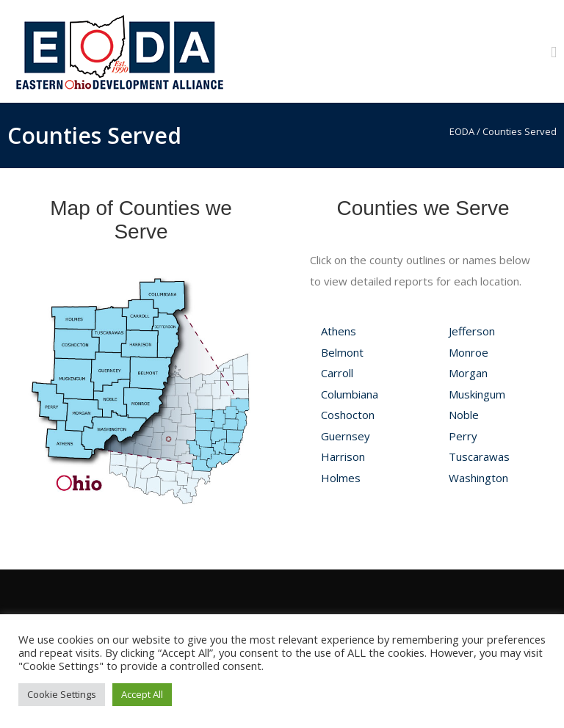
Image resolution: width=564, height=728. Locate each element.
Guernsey (346, 436)
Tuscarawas (479, 456)
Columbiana (350, 394)
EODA (462, 131)
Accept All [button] (142, 694)
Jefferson (472, 331)
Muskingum (477, 394)
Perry (463, 436)
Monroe (469, 352)
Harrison (343, 456)
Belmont (342, 352)
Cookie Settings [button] (62, 694)
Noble (464, 415)
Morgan (468, 373)
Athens (339, 331)
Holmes (341, 478)
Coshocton (348, 415)
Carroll (337, 373)
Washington (478, 478)
